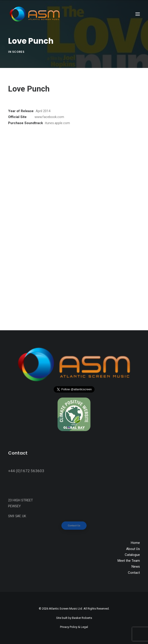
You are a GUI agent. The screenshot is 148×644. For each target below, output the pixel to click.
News (136, 567)
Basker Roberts (82, 618)
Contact (134, 573)
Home (135, 543)
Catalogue (132, 555)
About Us (133, 549)
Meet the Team (129, 561)
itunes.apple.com (57, 123)
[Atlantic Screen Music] (35, 14)
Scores (18, 52)
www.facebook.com (49, 117)
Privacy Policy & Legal (74, 627)
